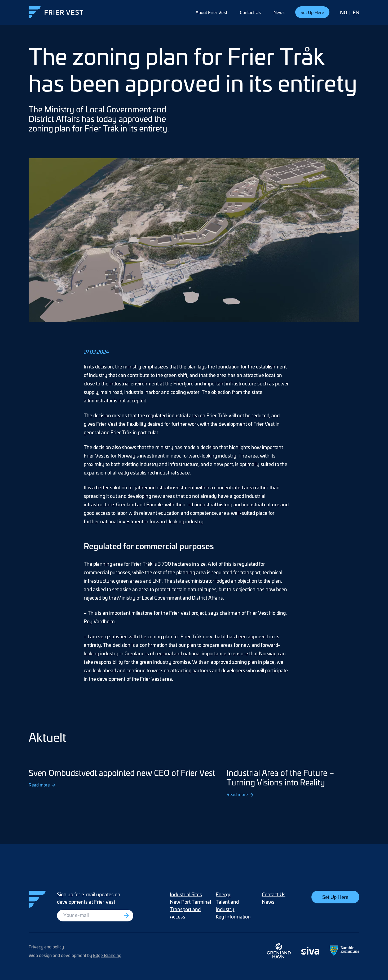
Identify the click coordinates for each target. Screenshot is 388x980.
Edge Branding (107, 955)
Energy (224, 894)
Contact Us (250, 12)
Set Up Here (312, 12)
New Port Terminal (190, 902)
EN (356, 12)
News (279, 12)
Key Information (233, 917)
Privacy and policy (46, 947)
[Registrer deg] (127, 916)
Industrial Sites (186, 894)
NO (344, 12)
